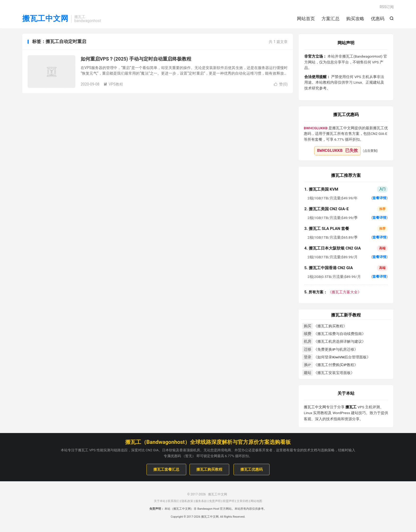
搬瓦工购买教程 (209, 469)
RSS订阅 (387, 7)
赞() (281, 84)
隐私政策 (187, 501)
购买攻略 (355, 19)
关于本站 (160, 501)
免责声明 (215, 501)
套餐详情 (379, 198)
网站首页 (306, 19)
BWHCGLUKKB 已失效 (337, 151)
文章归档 (242, 501)
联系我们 (174, 501)
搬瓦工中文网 (45, 19)
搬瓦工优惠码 (252, 469)
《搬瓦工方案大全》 (333, 292)
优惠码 (378, 19)
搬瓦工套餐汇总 (166, 469)
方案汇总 (331, 19)
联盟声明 (229, 501)
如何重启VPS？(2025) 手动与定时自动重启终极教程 (136, 59)
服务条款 (201, 501)
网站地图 (256, 501)
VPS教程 (113, 84)
